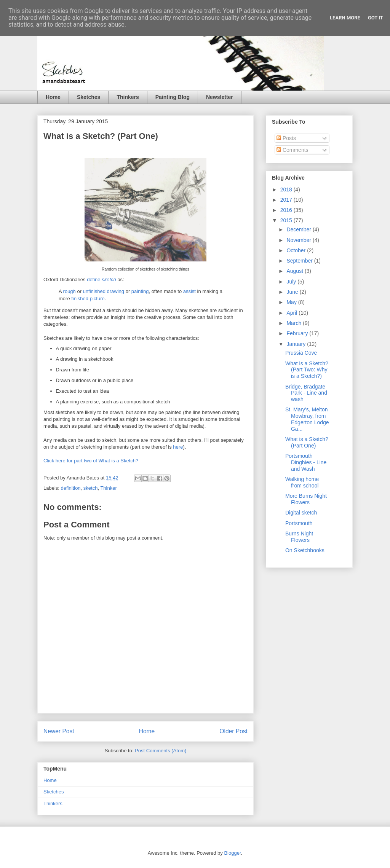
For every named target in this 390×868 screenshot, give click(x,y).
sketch (91, 488)
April (292, 313)
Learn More (345, 18)
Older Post (233, 731)
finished (80, 299)
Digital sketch (301, 513)
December (299, 229)
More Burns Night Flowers (306, 499)
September (300, 261)
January (297, 344)
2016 (287, 210)
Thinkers (128, 97)
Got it (376, 18)
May (292, 302)
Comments (292, 150)
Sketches (89, 97)
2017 (287, 200)
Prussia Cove (301, 353)
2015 (287, 220)
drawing (116, 291)
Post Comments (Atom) (161, 751)
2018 (287, 190)
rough (70, 291)
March (295, 323)
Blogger (232, 853)
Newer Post (59, 731)
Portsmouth (299, 523)
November (299, 240)
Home (53, 97)
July (292, 282)
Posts (286, 138)
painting (140, 291)
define (101, 280)
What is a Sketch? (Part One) (307, 442)
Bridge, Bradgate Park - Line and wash (306, 393)
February (298, 333)
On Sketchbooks (305, 550)
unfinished (94, 291)
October (297, 250)
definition (71, 488)
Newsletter (220, 97)
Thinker (108, 488)
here (178, 447)
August (295, 271)
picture (97, 299)
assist (189, 291)
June (293, 292)
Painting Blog (173, 97)
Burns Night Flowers (299, 537)
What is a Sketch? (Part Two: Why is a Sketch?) (307, 370)
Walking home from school (302, 482)
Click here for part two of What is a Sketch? (91, 461)
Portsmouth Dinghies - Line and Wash (306, 462)
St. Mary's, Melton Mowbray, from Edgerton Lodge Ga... (307, 419)
